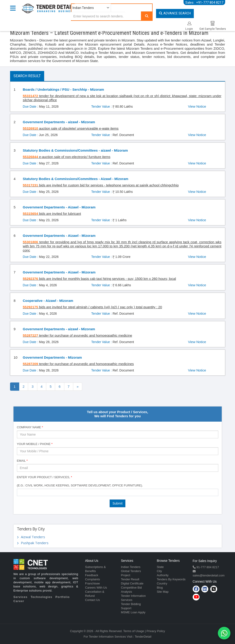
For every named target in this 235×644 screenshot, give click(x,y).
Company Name (30, 427)
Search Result (27, 76)
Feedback (92, 575)
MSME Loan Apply (133, 612)
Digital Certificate (132, 583)
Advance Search (175, 13)
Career (19, 601)
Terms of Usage (134, 631)
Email (22, 461)
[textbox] (20, 492)
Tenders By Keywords (171, 579)
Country (162, 583)
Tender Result (130, 579)
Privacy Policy (156, 631)
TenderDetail (143, 637)
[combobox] (118, 492)
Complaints (93, 579)
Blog (160, 588)
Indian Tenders (131, 567)
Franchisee (92, 583)
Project (125, 575)
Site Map (163, 592)
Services (21, 597)
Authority (163, 575)
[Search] (147, 16)
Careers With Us (96, 588)
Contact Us (92, 600)
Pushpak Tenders (35, 543)
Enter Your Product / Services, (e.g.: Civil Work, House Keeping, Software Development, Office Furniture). (80, 481)
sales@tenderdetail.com (209, 575)
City (159, 571)
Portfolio (62, 597)
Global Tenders (131, 571)
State (160, 567)
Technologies (42, 597)
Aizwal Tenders (33, 537)
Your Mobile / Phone (35, 444)
